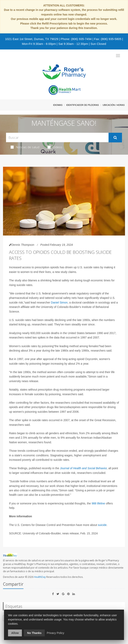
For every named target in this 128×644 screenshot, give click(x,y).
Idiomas (58, 105)
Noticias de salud (25, 147)
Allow (15, 633)
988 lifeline (98, 503)
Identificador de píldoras (83, 105)
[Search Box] (57, 137)
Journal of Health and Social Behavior (83, 468)
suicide (102, 525)
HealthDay (40, 577)
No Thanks (34, 633)
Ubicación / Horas (114, 105)
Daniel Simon (59, 302)
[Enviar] (115, 138)
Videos (55, 147)
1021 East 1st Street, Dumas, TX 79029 (32, 39)
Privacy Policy (55, 633)
